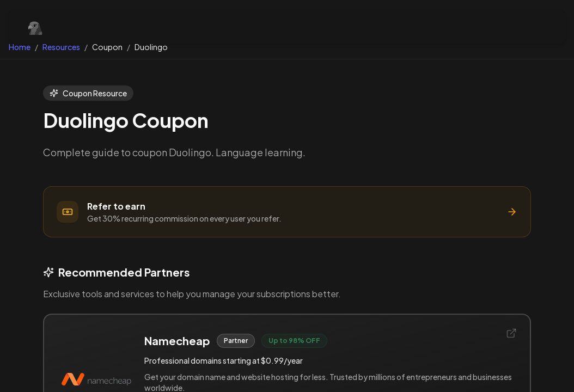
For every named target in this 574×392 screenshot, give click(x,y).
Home (20, 47)
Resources (61, 47)
